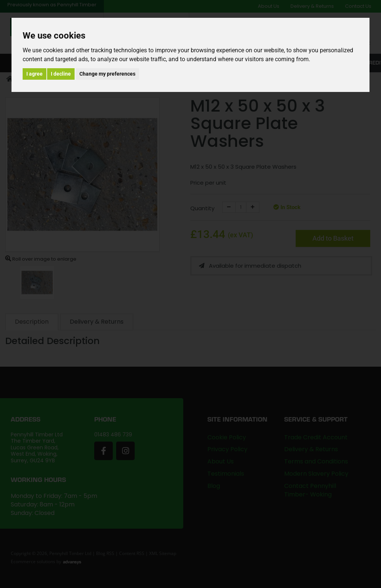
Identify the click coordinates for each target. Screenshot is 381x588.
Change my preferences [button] (107, 74)
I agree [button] (35, 74)
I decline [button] (61, 74)
